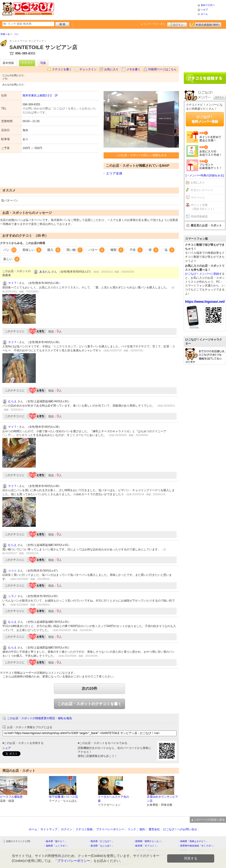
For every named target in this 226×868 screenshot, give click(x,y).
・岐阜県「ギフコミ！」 (146, 846)
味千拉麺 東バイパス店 (63, 797)
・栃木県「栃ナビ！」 (55, 841)
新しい (11, 259)
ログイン (177, 24)
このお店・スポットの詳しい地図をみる (141, 155)
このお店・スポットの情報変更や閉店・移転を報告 (40, 718)
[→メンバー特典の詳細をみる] (205, 175)
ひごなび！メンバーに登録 (202, 274)
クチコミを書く (62, 69)
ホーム (204, 14)
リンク (132, 829)
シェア (7, 748)
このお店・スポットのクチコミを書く (89, 704)
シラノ (12, 596)
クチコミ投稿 (84, 829)
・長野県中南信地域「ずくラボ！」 (197, 846)
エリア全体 (114, 173)
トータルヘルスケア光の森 (113, 799)
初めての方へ (208, 5)
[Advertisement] (126, 9)
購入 (54, 250)
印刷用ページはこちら (162, 69)
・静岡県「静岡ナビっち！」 (148, 841)
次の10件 (89, 688)
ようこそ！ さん (153, 24)
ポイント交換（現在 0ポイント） (203, 207)
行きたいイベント (202, 190)
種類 (117, 250)
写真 (43, 63)
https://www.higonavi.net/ (205, 302)
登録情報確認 (199, 216)
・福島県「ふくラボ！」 (56, 846)
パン (10, 250)
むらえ (12, 401)
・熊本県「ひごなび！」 (101, 841)
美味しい (32, 250)
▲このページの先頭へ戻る (208, 820)
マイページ (198, 198)
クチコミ (27, 63)
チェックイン (88, 69)
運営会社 (154, 829)
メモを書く (133, 69)
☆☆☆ (12, 571)
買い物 (75, 250)
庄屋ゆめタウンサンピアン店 (162, 799)
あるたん (45, 272)
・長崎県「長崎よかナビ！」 (193, 841)
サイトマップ (49, 829)
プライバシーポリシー (110, 829)
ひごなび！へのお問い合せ (180, 829)
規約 (142, 829)
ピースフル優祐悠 (11, 797)
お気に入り (111, 69)
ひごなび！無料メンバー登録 (205, 119)
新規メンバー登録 (205, 24)
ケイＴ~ (13, 283)
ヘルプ (204, 10)
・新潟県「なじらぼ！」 (101, 846)
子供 (136, 250)
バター (97, 250)
